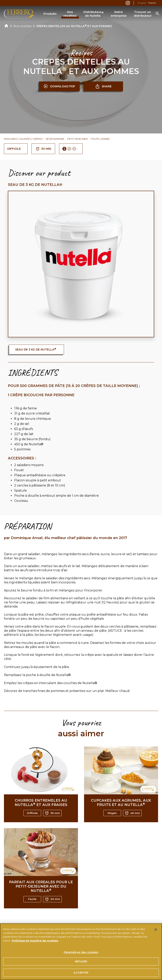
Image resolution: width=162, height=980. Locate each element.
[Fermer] (156, 931)
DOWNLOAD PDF (59, 86)
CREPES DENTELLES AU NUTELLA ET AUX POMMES (74, 26)
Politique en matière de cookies (35, 942)
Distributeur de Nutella (93, 14)
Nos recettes (70, 14)
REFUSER (81, 963)
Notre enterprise (119, 14)
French (152, 3)
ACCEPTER (81, 974)
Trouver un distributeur (143, 14)
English (142, 3)
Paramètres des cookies (81, 954)
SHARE (103, 86)
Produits (50, 14)
